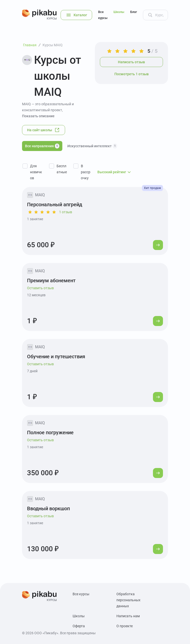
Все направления (42, 146)
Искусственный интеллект (92, 146)
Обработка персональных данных (128, 600)
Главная (30, 45)
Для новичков (36, 172)
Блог (134, 12)
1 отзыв (66, 212)
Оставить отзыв (40, 288)
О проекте (125, 626)
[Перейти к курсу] (158, 245)
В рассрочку (86, 172)
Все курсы (103, 15)
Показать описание (38, 116)
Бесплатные (62, 169)
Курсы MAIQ (53, 45)
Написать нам (128, 616)
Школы (119, 12)
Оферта (79, 626)
